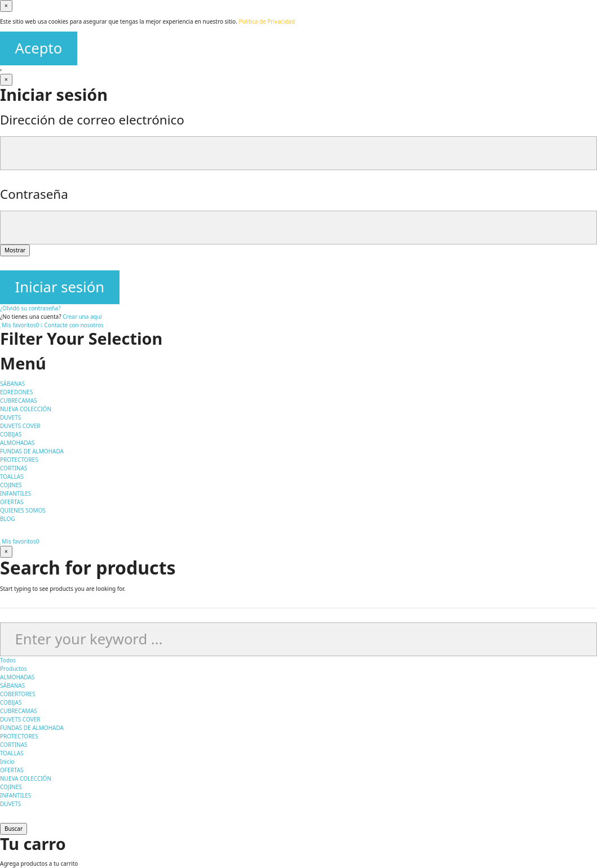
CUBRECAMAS (19, 711)
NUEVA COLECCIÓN (26, 778)
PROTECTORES (19, 736)
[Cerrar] (6, 6)
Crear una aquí (82, 317)
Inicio (7, 762)
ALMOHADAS (17, 677)
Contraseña (34, 194)
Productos (14, 669)
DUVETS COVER (20, 719)
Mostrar (15, 250)
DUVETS (10, 804)
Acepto (39, 48)
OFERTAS (12, 770)
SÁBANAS (12, 686)
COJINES (11, 787)
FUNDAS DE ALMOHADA (32, 728)
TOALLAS (12, 753)
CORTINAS (14, 745)
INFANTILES (16, 795)
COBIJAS (11, 702)
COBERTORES (18, 694)
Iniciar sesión (60, 287)
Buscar (14, 829)
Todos (8, 660)
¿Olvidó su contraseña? (30, 308)
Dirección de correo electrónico (92, 120)
